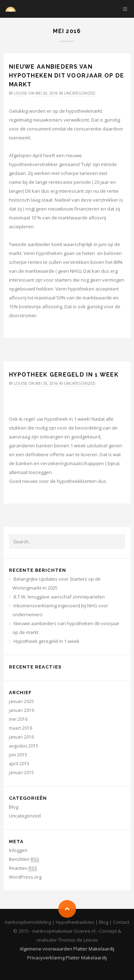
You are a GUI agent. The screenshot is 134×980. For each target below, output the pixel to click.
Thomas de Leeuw (78, 940)
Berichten (24, 859)
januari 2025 (21, 701)
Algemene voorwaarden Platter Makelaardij (67, 949)
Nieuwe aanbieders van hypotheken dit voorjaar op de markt (66, 76)
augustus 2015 (24, 746)
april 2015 (19, 764)
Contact (121, 922)
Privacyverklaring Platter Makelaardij (67, 958)
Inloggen (18, 850)
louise (21, 93)
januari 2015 (21, 773)
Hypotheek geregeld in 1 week (64, 375)
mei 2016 (18, 719)
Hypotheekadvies (75, 922)
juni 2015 (18, 755)
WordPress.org (25, 877)
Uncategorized (80, 93)
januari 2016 (21, 737)
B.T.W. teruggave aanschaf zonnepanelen (59, 597)
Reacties (23, 868)
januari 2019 (21, 710)
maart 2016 (21, 728)
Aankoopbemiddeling (28, 922)
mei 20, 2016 (47, 93)
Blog (14, 807)
